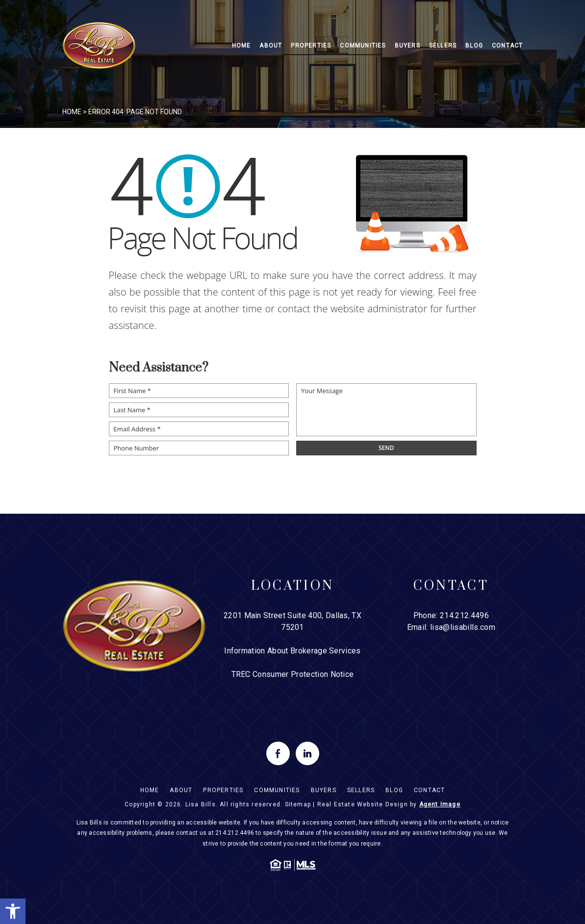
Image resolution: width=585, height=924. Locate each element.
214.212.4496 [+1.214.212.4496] (464, 615)
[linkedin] (307, 753)
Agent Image (440, 804)
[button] (13, 911)
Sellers (443, 46)
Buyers (407, 46)
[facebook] (278, 753)
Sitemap (298, 804)
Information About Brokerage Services (292, 651)
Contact (507, 46)
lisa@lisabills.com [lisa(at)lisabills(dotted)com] (463, 627)
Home (242, 46)
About (271, 46)
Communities (363, 46)
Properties (311, 46)
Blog (474, 46)
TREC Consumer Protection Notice (293, 674)
